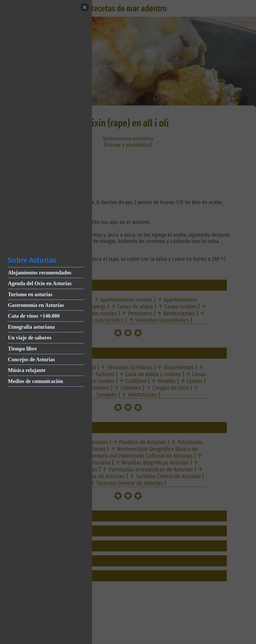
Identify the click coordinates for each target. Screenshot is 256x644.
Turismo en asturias (30, 294)
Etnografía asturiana (31, 327)
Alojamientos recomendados (40, 273)
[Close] (85, 7)
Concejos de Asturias (31, 359)
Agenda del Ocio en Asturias (40, 283)
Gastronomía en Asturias (36, 305)
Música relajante (27, 370)
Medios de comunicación (35, 381)
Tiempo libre (22, 349)
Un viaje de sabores (30, 338)
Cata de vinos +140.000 (34, 316)
